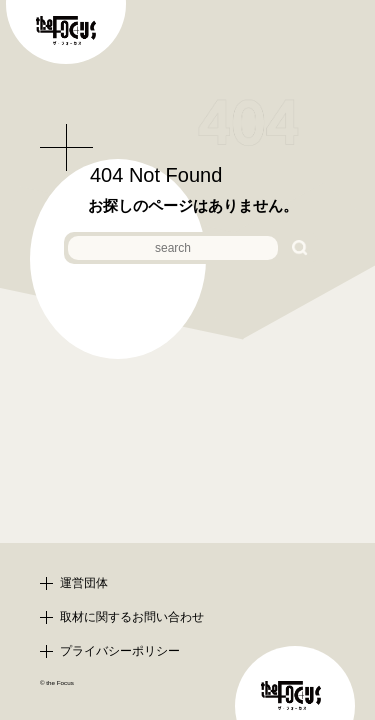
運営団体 (84, 583)
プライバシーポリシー (120, 651)
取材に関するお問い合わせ (132, 617)
